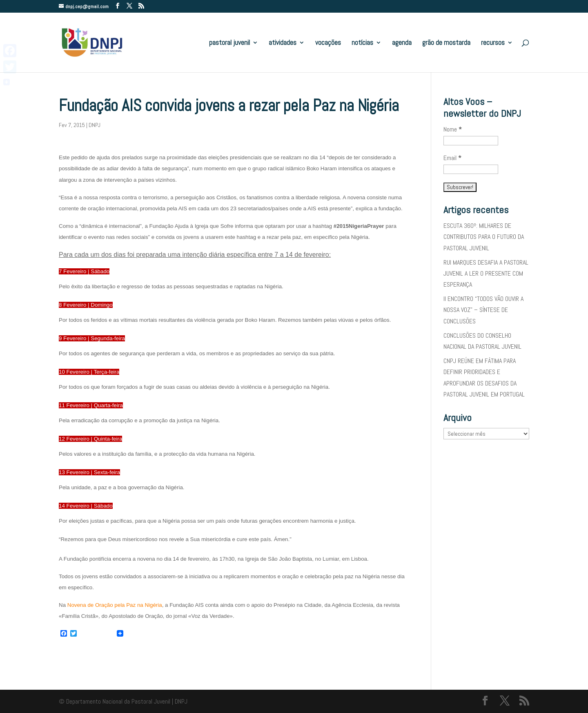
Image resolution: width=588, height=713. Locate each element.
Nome (453, 129)
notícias (362, 43)
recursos (493, 43)
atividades (283, 43)
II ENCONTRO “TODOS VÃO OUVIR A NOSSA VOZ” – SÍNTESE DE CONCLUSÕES (483, 310)
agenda (402, 43)
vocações (328, 43)
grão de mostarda (446, 43)
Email (452, 158)
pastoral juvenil (229, 43)
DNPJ (95, 125)
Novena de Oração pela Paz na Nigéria (115, 605)
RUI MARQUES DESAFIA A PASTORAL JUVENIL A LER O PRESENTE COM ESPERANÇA (486, 273)
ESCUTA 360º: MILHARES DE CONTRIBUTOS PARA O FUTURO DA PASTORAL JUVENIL (484, 237)
